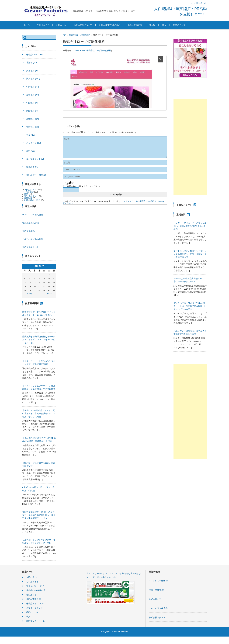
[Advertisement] (190, 147)
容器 (30, 135)
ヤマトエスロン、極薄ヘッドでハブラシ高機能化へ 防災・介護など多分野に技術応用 (190, 254)
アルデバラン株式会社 (33, 239)
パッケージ (34, 143)
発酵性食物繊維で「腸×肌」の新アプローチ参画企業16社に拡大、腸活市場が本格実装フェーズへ (39, 515)
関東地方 (33, 79)
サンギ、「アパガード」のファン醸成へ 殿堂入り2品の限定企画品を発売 (190, 226)
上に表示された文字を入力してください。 (82, 186)
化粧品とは (64, 25)
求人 (166, 25)
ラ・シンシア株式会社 (33, 215)
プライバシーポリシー (37, 586)
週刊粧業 (181, 215)
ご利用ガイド (45, 25)
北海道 (31, 63)
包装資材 (33, 127)
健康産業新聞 (32, 303)
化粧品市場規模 (137, 25)
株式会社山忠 (28, 231)
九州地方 (33, 119)
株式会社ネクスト (31, 247)
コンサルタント (35, 159)
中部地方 (33, 87)
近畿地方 (33, 95)
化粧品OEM (34, 55)
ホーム (29, 25)
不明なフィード (184, 205)
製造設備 (32, 167)
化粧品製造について (85, 25)
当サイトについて (35, 608)
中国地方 (32, 103)
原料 (30, 151)
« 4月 (29, 293)
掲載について (182, 25)
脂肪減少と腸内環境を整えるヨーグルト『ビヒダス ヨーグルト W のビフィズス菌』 (39, 340)
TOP (64, 35)
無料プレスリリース (36, 621)
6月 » (49, 293)
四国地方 (32, 111)
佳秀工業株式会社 (31, 223)
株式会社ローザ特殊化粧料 (80, 35)
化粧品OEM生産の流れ (112, 25)
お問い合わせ (32, 577)
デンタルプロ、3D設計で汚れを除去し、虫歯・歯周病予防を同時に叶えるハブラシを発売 (190, 306)
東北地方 (32, 71)
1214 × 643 (80, 50)
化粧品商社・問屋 (36, 175)
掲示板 (154, 25)
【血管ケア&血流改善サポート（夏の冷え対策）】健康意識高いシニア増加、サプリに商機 (39, 414)
